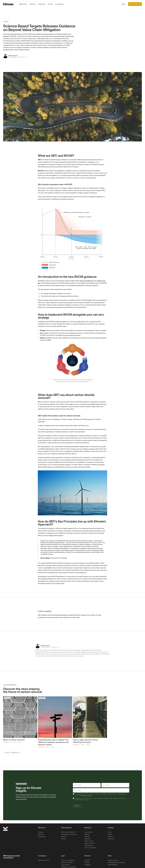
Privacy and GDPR (67, 862)
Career (110, 834)
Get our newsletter (90, 848)
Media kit (111, 836)
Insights (87, 834)
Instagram (88, 865)
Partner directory (90, 843)
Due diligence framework (69, 834)
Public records (89, 841)
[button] (23, 4)
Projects (64, 839)
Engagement (42, 836)
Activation (41, 834)
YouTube (87, 862)
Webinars (87, 839)
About (110, 832)
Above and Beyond (86, 281)
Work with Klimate (44, 860)
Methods (64, 836)
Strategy (41, 832)
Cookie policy (66, 865)
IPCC (52, 188)
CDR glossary (89, 845)
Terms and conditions (68, 860)
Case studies (88, 832)
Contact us (111, 839)
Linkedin (87, 860)
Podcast (87, 836)
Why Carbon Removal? (68, 832)
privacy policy (87, 795)
